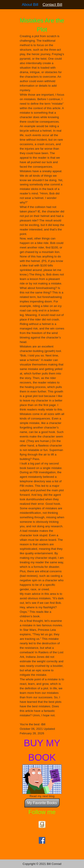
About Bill (30, 5)
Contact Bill (52, 5)
